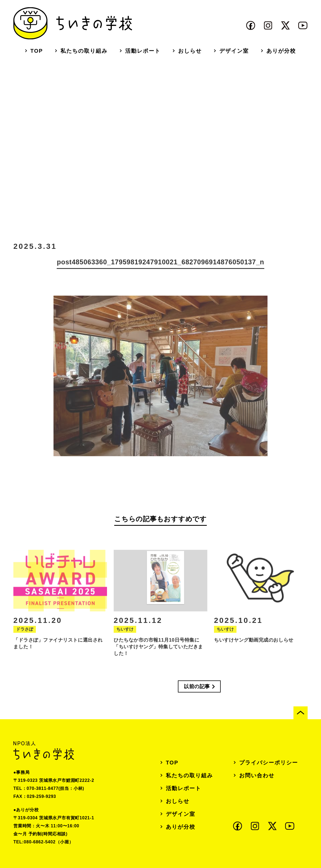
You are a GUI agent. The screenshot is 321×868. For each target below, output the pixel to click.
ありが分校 (281, 51)
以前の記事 (197, 686)
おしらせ (190, 51)
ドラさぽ (25, 635)
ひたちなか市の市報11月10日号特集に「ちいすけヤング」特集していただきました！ (158, 652)
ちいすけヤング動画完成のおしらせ (254, 645)
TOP (37, 51)
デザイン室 (234, 51)
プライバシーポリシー (269, 763)
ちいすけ (125, 635)
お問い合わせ (257, 775)
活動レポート (143, 51)
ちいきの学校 (73, 23)
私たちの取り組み (84, 51)
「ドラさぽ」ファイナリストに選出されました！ (58, 649)
